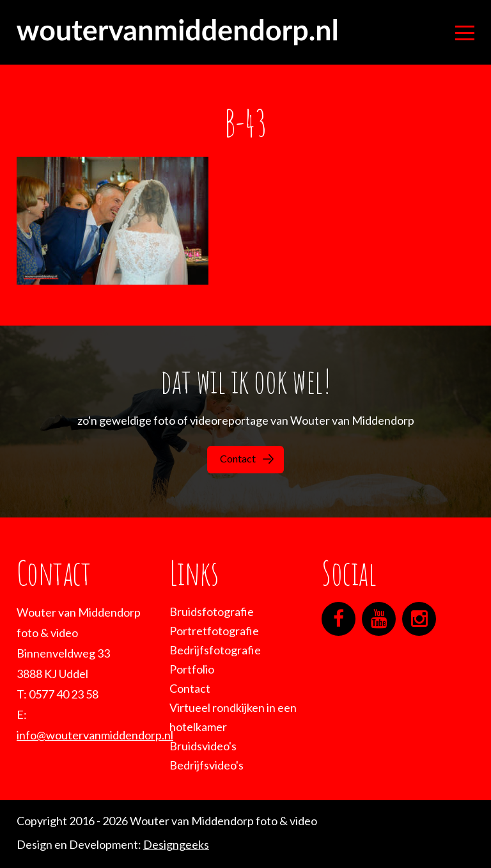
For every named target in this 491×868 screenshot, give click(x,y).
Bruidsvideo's (203, 746)
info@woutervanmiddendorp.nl (95, 735)
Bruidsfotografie (212, 612)
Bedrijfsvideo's (207, 765)
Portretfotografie (214, 631)
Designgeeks (176, 844)
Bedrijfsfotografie (215, 650)
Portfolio (192, 669)
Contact (247, 458)
